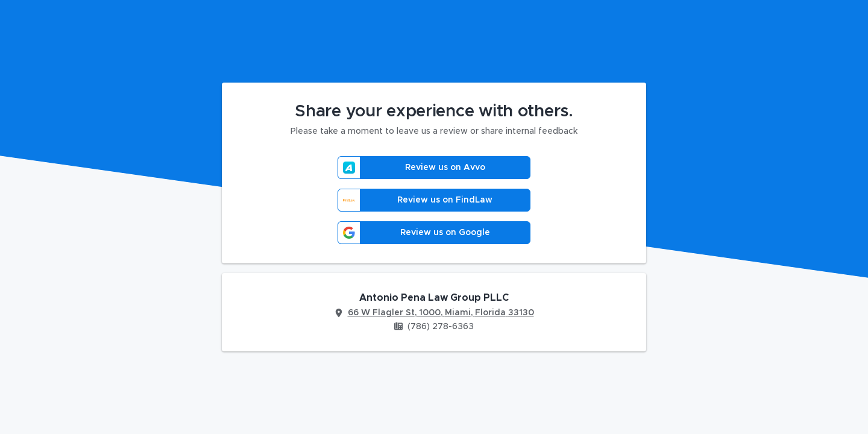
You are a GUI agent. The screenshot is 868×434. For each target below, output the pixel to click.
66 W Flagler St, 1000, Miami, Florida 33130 (441, 313)
